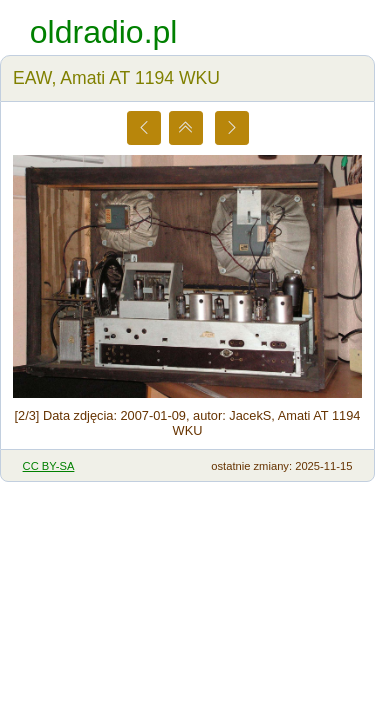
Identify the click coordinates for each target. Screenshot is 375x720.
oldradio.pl (104, 32)
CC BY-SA (49, 466)
